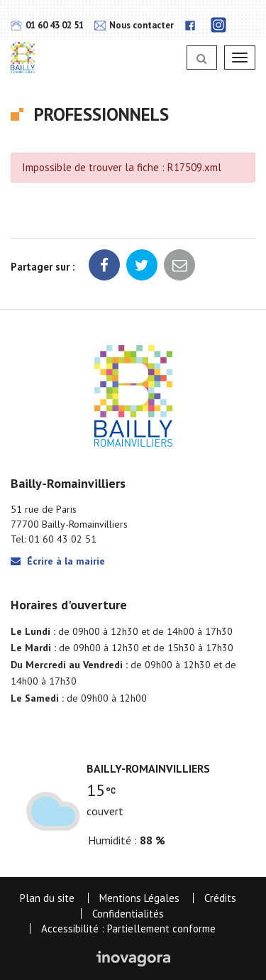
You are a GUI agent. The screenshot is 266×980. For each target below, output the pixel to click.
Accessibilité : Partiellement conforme (128, 929)
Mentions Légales (139, 898)
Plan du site (47, 898)
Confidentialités (128, 914)
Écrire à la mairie (58, 561)
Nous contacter (134, 25)
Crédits (220, 898)
